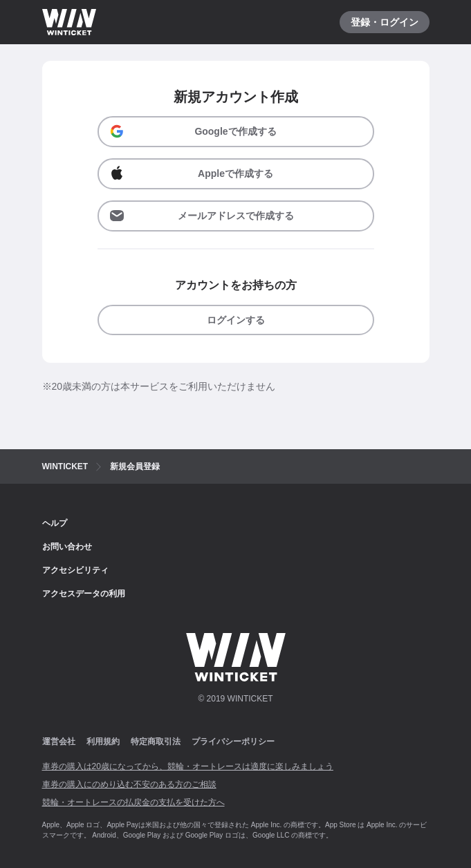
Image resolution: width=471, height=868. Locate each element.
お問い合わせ (67, 547)
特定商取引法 (156, 742)
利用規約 (103, 742)
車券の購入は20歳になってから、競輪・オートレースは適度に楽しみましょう (188, 766)
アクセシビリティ (75, 570)
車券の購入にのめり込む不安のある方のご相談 (129, 784)
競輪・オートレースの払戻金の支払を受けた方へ (133, 802)
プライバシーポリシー (233, 742)
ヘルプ (55, 523)
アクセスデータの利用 (84, 594)
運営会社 (59, 742)
